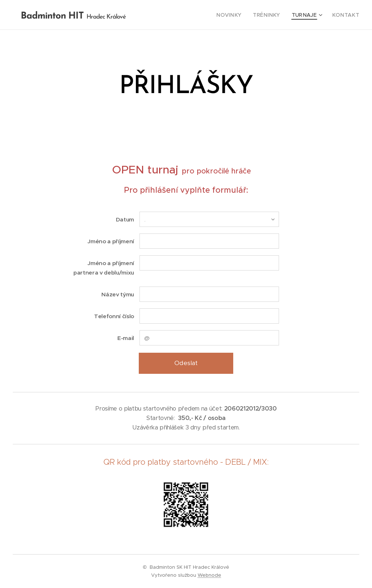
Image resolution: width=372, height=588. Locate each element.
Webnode (209, 575)
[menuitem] (241, 15)
